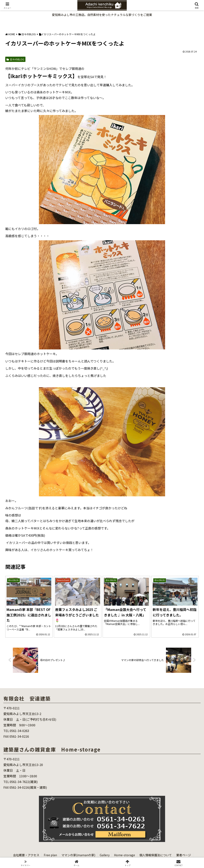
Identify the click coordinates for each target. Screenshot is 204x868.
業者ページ (184, 855)
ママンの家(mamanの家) (78, 855)
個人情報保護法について (156, 855)
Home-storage (125, 855)
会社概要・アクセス (26, 855)
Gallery (105, 855)
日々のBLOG (15, 59)
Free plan (50, 855)
